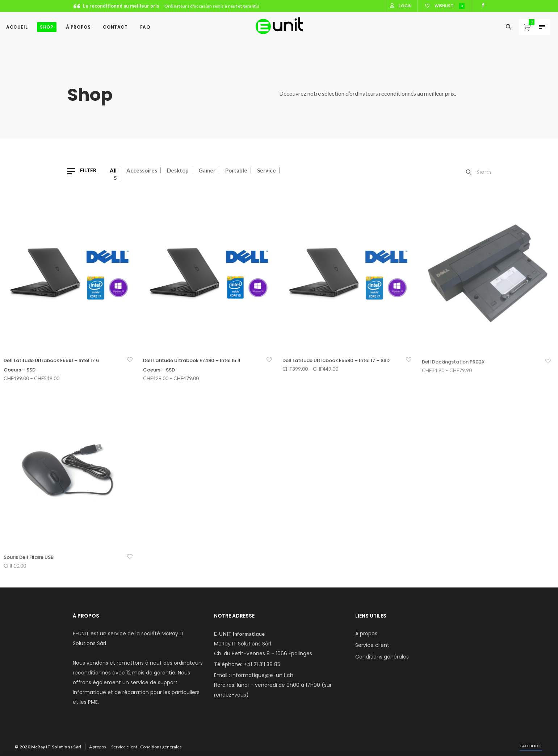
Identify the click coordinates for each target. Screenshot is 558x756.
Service (267, 170)
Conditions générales (382, 657)
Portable (236, 170)
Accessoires (142, 170)
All (113, 170)
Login (405, 6)
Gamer (207, 170)
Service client (372, 645)
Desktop (178, 170)
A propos (366, 634)
